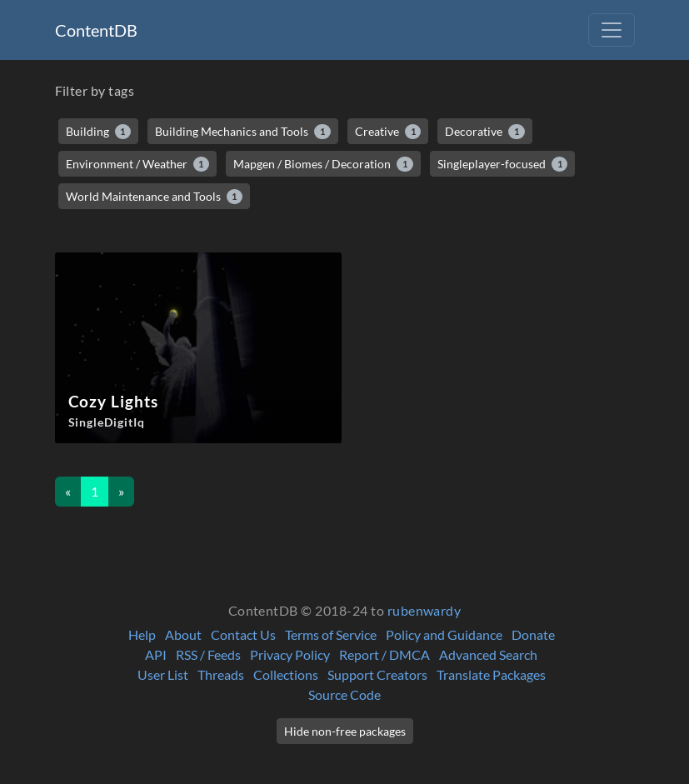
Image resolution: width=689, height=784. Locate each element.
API (156, 654)
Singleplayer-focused (503, 164)
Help (142, 634)
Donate (533, 634)
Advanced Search (488, 654)
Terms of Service (331, 634)
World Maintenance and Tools (155, 197)
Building (99, 132)
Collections (286, 674)
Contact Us (243, 634)
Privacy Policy (290, 654)
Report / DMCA (384, 654)
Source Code (344, 694)
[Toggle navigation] (612, 30)
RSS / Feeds (208, 654)
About (183, 634)
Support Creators (377, 674)
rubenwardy (424, 610)
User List (163, 674)
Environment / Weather (138, 164)
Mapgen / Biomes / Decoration (323, 164)
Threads (221, 674)
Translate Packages (491, 674)
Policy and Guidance (444, 634)
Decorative (485, 132)
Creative (388, 132)
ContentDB (96, 30)
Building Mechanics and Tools (243, 132)
